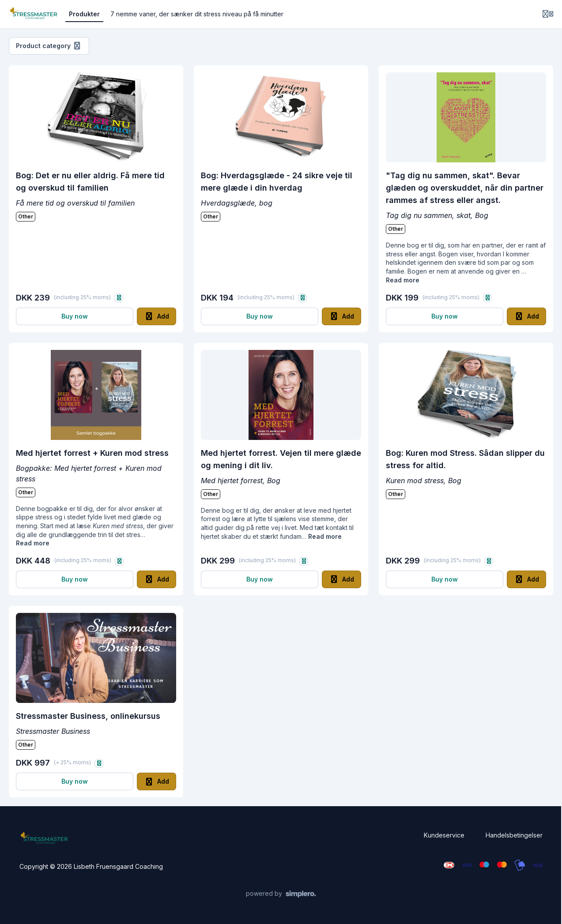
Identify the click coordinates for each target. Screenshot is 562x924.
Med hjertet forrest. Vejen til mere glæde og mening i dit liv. (281, 459)
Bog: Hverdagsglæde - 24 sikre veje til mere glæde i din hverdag (277, 182)
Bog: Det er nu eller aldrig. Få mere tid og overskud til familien (90, 182)
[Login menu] (548, 14)
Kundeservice (444, 835)
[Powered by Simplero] (281, 894)
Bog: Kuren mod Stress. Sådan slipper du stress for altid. (465, 459)
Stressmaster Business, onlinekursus (88, 716)
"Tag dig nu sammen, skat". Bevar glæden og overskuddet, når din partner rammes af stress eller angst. (465, 188)
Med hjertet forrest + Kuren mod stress (92, 453)
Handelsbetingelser (514, 835)
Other (26, 216)
